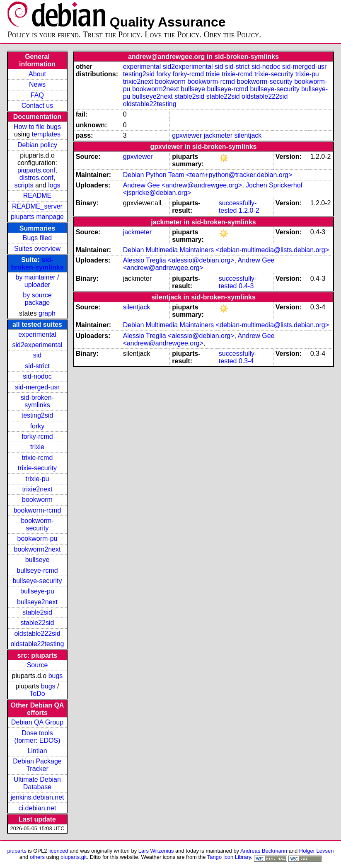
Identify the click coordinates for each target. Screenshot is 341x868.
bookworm (37, 500)
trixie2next (37, 489)
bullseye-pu (37, 591)
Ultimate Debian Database (37, 783)
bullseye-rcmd (37, 570)
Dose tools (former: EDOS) (37, 737)
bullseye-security (37, 581)
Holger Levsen (317, 851)
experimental (37, 334)
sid (37, 355)
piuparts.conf (36, 170)
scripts (24, 185)
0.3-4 (246, 361)
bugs (56, 676)
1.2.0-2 (249, 210)
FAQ (37, 95)
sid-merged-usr (37, 387)
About (37, 74)
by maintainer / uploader (37, 281)
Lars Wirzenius (156, 851)
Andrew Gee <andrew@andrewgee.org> (183, 185)
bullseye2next (37, 602)
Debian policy (37, 145)
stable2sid (37, 612)
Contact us (37, 106)
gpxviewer (187, 135)
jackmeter (218, 135)
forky (37, 426)
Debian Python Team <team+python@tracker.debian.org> (208, 175)
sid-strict (37, 366)
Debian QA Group (37, 722)
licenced (58, 851)
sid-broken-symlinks (37, 264)
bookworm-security (37, 524)
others (37, 857)
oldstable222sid (37, 633)
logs (54, 185)
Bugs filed (37, 238)
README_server (37, 206)
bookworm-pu (37, 539)
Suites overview (37, 249)
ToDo (37, 694)
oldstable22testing (37, 644)
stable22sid (37, 623)
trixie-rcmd (37, 458)
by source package (37, 299)
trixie (37, 447)
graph (47, 313)
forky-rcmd (37, 436)
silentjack (248, 135)
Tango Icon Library (229, 857)
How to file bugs (37, 127)
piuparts (17, 851)
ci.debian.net (37, 808)
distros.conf (36, 178)
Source (37, 665)
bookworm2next (37, 549)
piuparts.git (74, 857)
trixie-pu (37, 479)
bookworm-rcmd (37, 510)
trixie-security (37, 468)
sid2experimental (37, 345)
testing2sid (37, 415)
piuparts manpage (37, 217)
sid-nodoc (37, 376)
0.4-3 (246, 286)
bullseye (37, 560)
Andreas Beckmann (264, 851)
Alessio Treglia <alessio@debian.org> (179, 260)
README (37, 196)
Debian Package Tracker (37, 765)
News (37, 84)
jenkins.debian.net (37, 797)
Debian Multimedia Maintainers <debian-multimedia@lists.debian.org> (226, 250)
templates (46, 134)
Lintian (37, 751)
